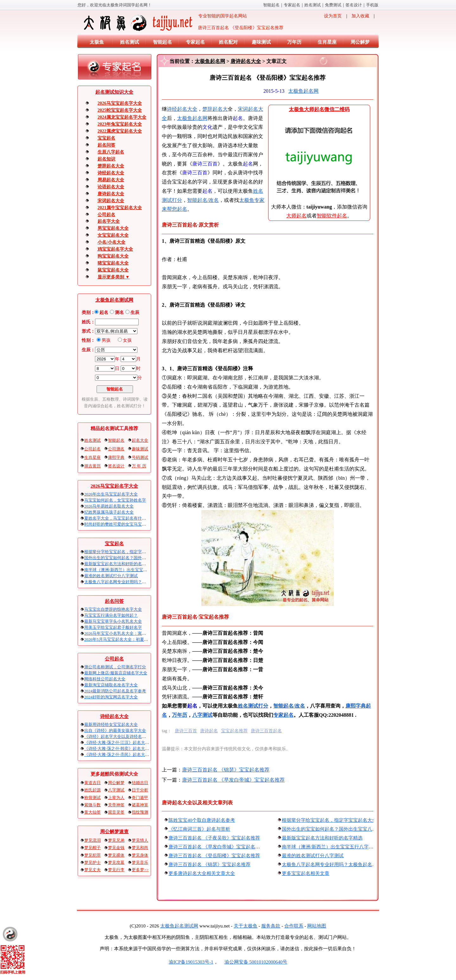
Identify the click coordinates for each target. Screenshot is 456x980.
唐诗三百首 (186, 731)
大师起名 (296, 216)
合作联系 (294, 926)
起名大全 (140, 440)
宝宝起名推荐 (234, 731)
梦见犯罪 (92, 855)
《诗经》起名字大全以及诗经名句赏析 (119, 737)
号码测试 (140, 457)
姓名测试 (313, 5)
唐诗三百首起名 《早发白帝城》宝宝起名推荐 (233, 780)
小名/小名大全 (111, 242)
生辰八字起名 (111, 152)
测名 (119, 312)
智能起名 (271, 5)
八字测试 (116, 790)
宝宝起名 (106, 138)
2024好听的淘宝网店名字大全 (111, 697)
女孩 (127, 340)
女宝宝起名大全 (113, 235)
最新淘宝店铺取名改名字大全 (111, 685)
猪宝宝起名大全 (113, 263)
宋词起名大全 (111, 201)
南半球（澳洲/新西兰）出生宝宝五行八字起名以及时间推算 (138, 570)
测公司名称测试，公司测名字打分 (115, 667)
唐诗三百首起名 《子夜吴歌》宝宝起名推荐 (214, 838)
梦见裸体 (116, 855)
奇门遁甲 (140, 798)
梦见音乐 (140, 862)
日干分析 (140, 790)
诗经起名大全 (111, 173)
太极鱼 (97, 42)
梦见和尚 (140, 848)
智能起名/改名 (203, 200)
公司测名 (116, 449)
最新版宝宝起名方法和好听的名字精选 (119, 564)
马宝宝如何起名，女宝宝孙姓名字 (115, 500)
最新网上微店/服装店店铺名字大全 (116, 673)
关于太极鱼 (246, 926)
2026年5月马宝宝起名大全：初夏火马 (118, 639)
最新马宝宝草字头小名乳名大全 (113, 621)
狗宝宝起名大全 (113, 256)
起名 (104, 312)
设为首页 (333, 16)
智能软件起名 (332, 216)
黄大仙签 (92, 812)
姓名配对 (228, 42)
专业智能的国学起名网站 (165, 23)
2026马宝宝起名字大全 (120, 103)
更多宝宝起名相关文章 (306, 873)
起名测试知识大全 (114, 92)
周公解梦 (360, 42)
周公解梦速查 (114, 832)
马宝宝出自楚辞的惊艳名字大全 (113, 609)
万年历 (294, 42)
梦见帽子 (92, 848)
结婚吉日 (140, 783)
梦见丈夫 (92, 870)
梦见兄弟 (116, 840)
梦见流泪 (92, 840)
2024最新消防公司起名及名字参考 (115, 691)
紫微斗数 (92, 805)
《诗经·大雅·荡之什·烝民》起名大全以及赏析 (125, 755)
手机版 (372, 5)
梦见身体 (140, 855)
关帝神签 (116, 805)
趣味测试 (261, 42)
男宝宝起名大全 (113, 228)
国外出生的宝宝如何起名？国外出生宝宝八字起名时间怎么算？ (142, 558)
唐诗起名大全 (111, 194)
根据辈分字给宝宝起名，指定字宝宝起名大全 (125, 552)
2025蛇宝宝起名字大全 (120, 110)
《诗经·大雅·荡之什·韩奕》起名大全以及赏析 (125, 749)
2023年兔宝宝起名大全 (120, 124)
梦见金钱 (116, 848)
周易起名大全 (111, 180)
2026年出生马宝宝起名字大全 (111, 494)
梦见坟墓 (116, 862)
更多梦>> (140, 870)
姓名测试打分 (253, 706)
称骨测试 (92, 798)
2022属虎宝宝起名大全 (120, 131)
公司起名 (106, 215)
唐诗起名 (209, 731)
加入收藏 (360, 16)
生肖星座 (327, 42)
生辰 (135, 312)
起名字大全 (109, 221)
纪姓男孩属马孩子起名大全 (109, 512)
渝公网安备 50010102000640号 (253, 962)
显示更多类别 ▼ (114, 277)
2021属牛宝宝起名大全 (120, 208)
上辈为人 (116, 798)
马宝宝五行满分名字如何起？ (111, 615)
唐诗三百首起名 (266, 731)
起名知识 (106, 159)
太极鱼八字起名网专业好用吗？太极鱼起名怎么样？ (132, 582)
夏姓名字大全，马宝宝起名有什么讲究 (119, 518)
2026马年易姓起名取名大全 (109, 506)
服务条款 (271, 926)
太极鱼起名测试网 (114, 300)
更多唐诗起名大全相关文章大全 (202, 873)
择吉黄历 (92, 466)
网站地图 (317, 926)
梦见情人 (140, 840)
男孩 (106, 340)
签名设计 (354, 5)
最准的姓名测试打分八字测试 (111, 576)
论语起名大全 (111, 187)
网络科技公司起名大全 (105, 679)
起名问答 (106, 145)
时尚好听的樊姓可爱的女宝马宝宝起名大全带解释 (130, 524)
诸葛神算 (140, 805)
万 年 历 (139, 466)
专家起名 (292, 5)
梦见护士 (92, 862)
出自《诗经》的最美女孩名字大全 (115, 730)
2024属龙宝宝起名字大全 (122, 117)
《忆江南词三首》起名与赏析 (199, 829)
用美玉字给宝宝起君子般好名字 (113, 627)
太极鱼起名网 (210, 61)
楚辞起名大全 (111, 166)
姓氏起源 (92, 790)
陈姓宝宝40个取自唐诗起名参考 (202, 820)
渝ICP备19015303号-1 (191, 962)
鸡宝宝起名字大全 (115, 249)
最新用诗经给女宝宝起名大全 (111, 724)
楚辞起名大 (215, 109)
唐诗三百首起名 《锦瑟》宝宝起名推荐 (226, 770)
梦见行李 (116, 870)
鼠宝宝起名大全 (113, 270)
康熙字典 (116, 457)
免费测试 (333, 5)
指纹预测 (140, 812)
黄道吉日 (92, 783)
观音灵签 (116, 812)
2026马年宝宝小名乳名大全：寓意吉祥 (119, 633)
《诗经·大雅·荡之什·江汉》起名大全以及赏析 (125, 743)
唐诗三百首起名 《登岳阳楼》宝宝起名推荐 (214, 856)
